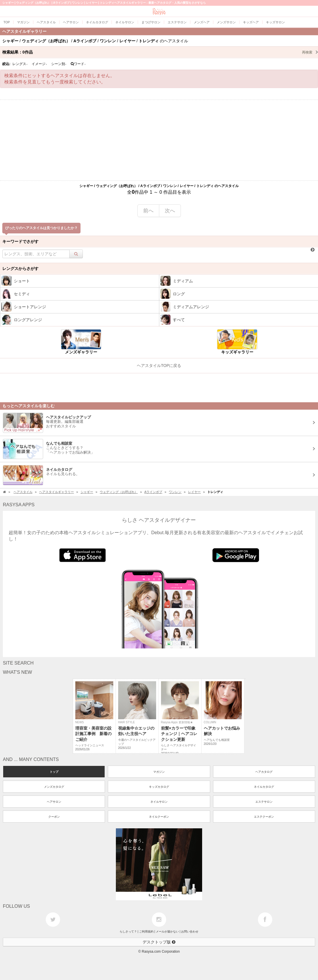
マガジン (159, 772)
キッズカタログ (159, 787)
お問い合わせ (190, 932)
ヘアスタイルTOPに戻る (159, 366)
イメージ (39, 64)
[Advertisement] (159, 140)
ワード (78, 64)
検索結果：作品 (160, 52)
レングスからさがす (20, 269)
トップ (54, 772)
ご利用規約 (146, 932)
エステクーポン (264, 817)
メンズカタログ (54, 787)
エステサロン (264, 802)
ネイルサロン (159, 802)
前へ (148, 211)
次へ (170, 211)
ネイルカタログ (264, 787)
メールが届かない (167, 932)
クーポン (54, 817)
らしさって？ (128, 932)
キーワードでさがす (20, 241)
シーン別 (59, 64)
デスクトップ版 (159, 942)
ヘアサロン (54, 802)
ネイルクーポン (159, 817)
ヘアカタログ (264, 772)
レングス (20, 64)
